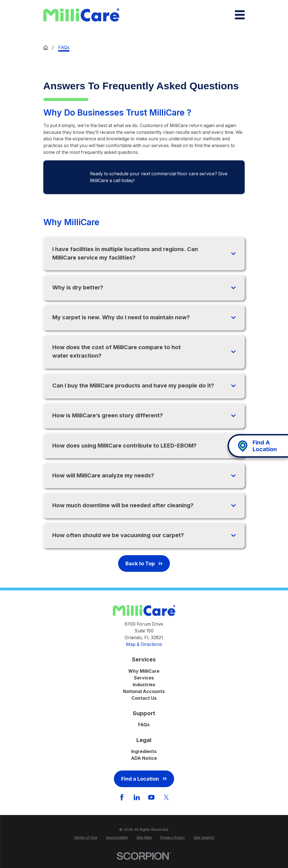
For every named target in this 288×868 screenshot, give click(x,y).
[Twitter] (166, 797)
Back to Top (144, 563)
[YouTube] (151, 797)
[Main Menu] (240, 15)
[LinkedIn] (137, 797)
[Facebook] (122, 797)
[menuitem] (85, 838)
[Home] (81, 15)
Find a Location (144, 779)
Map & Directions (144, 644)
